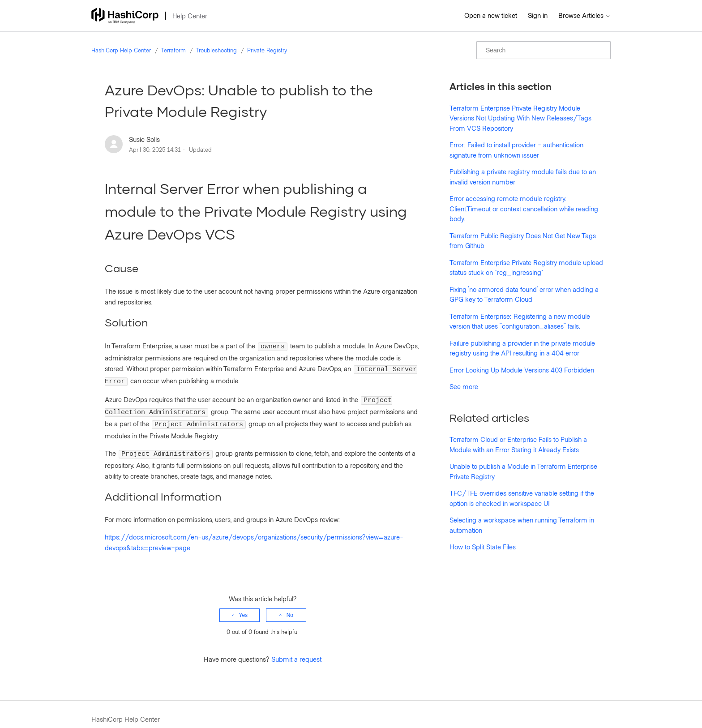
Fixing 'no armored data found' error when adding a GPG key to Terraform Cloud (524, 294)
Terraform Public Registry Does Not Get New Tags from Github (523, 241)
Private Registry (267, 50)
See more (464, 386)
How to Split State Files (483, 547)
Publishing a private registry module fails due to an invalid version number (523, 177)
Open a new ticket (491, 15)
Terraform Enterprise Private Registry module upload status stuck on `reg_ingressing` (526, 268)
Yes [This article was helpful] (244, 606)
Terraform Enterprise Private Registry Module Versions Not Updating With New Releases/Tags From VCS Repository (520, 118)
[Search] (544, 50)
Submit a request (296, 650)
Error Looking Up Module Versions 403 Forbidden (522, 370)
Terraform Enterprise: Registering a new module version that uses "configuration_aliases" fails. (520, 321)
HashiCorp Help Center (121, 50)
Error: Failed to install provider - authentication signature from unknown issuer (516, 150)
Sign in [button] (538, 15)
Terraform (173, 50)
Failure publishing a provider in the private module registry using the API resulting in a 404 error (522, 348)
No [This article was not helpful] (290, 606)
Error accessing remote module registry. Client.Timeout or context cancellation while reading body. (524, 208)
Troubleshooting (216, 50)
